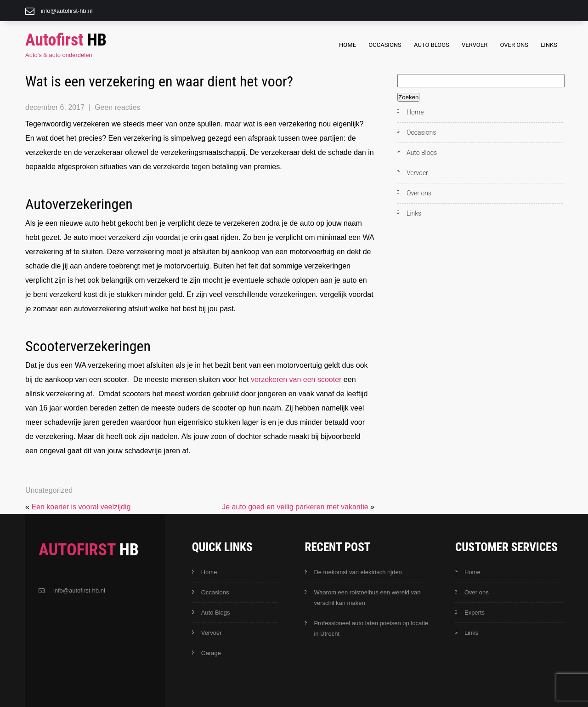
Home (348, 45)
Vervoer (475, 45)
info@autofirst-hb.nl (67, 11)
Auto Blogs (432, 45)
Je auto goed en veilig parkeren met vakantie (295, 507)
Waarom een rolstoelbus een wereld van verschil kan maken (367, 598)
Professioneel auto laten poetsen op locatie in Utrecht (371, 628)
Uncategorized (49, 490)
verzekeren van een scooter (296, 379)
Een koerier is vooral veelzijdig (81, 507)
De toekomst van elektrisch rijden (358, 572)
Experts (475, 613)
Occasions (385, 45)
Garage (211, 653)
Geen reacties (118, 107)
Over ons (514, 45)
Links (549, 45)
